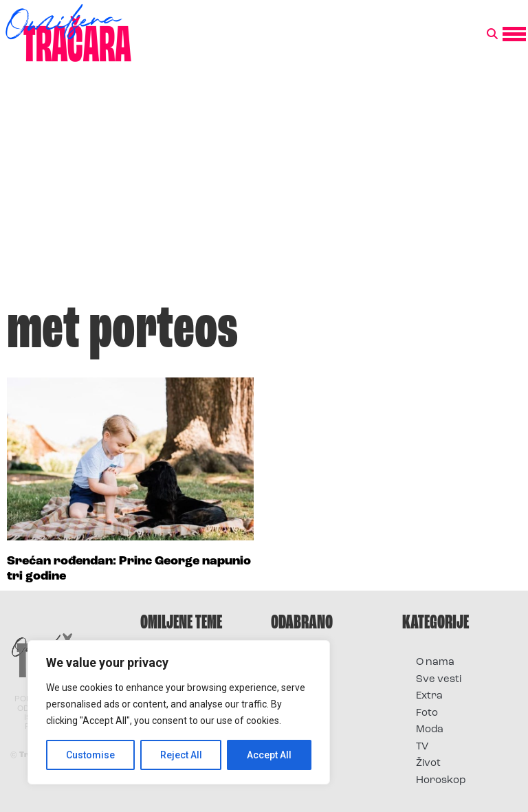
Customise (90, 755)
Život (428, 764)
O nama (435, 662)
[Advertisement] (264, 188)
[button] (492, 34)
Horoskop (441, 781)
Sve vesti (439, 680)
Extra (429, 696)
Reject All (181, 755)
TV (422, 747)
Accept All (269, 755)
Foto (427, 713)
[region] (179, 712)
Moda (430, 730)
